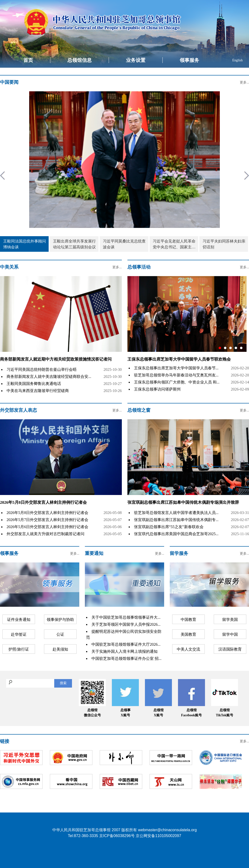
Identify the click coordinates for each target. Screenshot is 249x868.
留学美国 (230, 620)
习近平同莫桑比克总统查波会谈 (124, 244)
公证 (60, 634)
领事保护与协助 (60, 620)
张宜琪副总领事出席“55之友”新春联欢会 (169, 527)
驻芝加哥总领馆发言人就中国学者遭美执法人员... (176, 513)
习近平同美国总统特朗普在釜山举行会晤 (42, 369)
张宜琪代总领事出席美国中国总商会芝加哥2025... (176, 534)
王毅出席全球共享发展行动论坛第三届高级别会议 (74, 244)
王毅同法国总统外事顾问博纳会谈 (25, 244)
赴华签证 (19, 634)
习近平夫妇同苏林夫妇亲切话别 (224, 244)
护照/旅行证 (19, 649)
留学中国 (230, 634)
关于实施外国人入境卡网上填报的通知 (124, 651)
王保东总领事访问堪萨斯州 (157, 389)
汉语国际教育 (230, 649)
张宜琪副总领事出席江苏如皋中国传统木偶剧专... (176, 520)
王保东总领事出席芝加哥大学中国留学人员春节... (176, 368)
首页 (28, 60)
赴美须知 (60, 649)
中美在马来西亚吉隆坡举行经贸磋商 (38, 391)
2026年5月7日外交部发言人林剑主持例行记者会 (47, 520)
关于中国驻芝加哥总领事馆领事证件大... (126, 617)
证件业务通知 (19, 620)
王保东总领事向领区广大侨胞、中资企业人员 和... (177, 382)
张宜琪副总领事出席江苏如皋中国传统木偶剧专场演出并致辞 (183, 502)
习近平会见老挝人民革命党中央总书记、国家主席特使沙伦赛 (174, 245)
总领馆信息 (80, 60)
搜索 (63, 683)
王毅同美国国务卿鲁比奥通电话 (34, 384)
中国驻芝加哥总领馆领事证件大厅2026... (126, 644)
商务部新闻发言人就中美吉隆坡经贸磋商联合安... (49, 377)
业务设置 (136, 60)
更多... (245, 82)
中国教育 (188, 620)
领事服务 (189, 60)
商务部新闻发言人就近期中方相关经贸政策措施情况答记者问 (56, 359)
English (237, 60)
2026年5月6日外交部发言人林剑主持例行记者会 (47, 527)
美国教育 (188, 634)
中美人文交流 (188, 649)
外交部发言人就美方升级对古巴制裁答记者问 (45, 534)
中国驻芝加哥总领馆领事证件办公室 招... (126, 658)
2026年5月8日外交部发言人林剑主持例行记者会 (43, 502)
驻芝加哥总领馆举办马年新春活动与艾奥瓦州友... (176, 375)
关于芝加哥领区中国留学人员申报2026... (126, 624)
